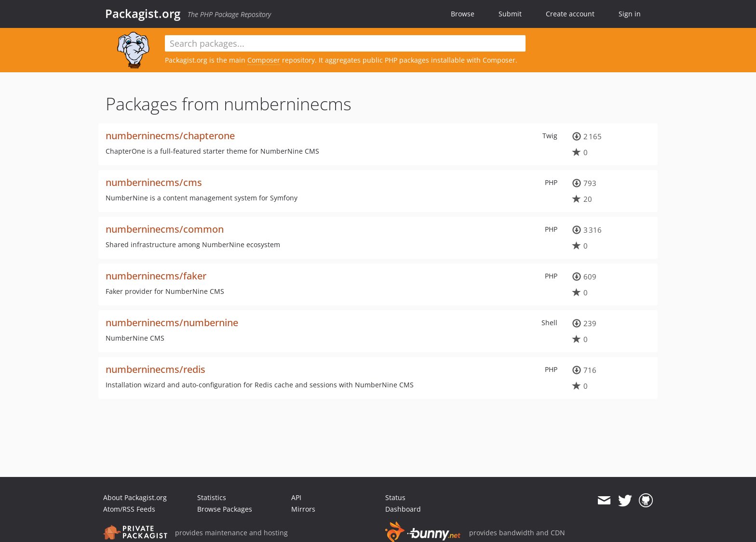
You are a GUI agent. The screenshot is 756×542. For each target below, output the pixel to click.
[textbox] (345, 43)
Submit (510, 14)
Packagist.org (143, 13)
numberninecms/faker (156, 276)
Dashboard (403, 509)
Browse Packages (225, 509)
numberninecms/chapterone (170, 136)
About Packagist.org (135, 497)
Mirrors (303, 509)
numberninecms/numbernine (172, 323)
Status (395, 497)
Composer (264, 60)
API (296, 497)
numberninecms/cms (154, 182)
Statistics (212, 497)
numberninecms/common (165, 229)
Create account (570, 14)
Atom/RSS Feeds (129, 509)
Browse (463, 14)
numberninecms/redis (155, 369)
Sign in (630, 14)
